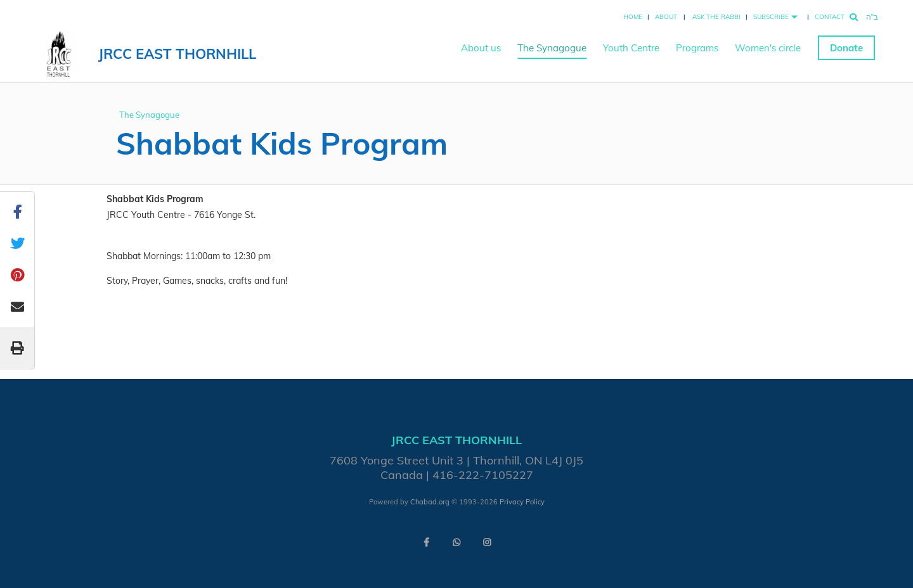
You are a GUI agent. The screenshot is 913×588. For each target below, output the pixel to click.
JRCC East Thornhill (177, 54)
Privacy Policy (522, 502)
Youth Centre (631, 48)
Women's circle (768, 48)
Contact (830, 17)
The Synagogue (552, 48)
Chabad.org (430, 502)
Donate (846, 48)
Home (633, 17)
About (666, 17)
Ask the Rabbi (716, 17)
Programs (697, 48)
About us (481, 48)
